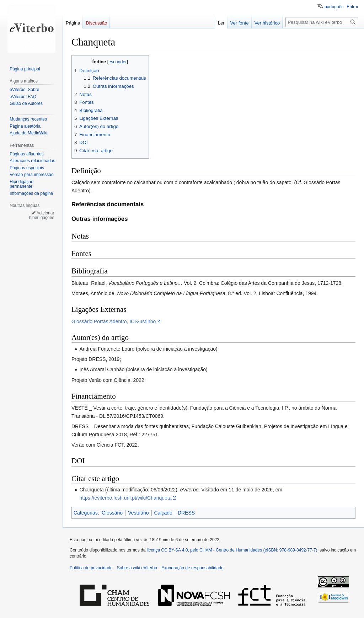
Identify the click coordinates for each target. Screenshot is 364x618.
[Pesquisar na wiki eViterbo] (322, 22)
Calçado (163, 513)
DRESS (186, 513)
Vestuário (138, 513)
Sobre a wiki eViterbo (137, 568)
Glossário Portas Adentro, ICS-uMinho (114, 321)
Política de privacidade (91, 568)
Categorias (86, 513)
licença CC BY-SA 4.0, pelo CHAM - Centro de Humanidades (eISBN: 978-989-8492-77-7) (232, 550)
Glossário (112, 513)
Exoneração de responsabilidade (192, 568)
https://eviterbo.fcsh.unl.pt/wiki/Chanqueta (125, 498)
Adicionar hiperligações (42, 215)
